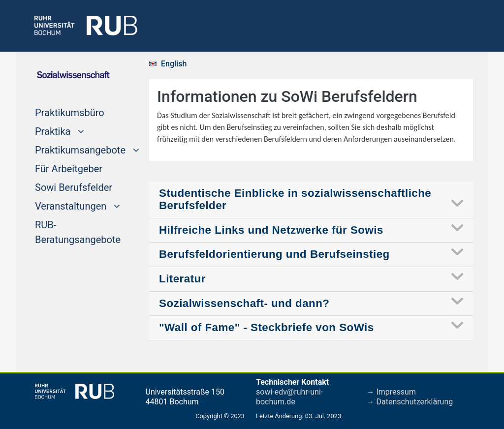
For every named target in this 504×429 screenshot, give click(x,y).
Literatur (182, 279)
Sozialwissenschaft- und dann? (244, 303)
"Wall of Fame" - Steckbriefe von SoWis (267, 327)
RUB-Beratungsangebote (78, 232)
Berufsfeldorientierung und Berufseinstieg (274, 254)
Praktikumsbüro (70, 112)
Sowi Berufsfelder (74, 186)
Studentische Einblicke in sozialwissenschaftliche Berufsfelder (295, 199)
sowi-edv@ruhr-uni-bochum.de (289, 397)
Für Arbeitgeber (69, 168)
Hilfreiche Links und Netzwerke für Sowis (271, 230)
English (174, 64)
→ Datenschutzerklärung (410, 402)
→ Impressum (391, 392)
